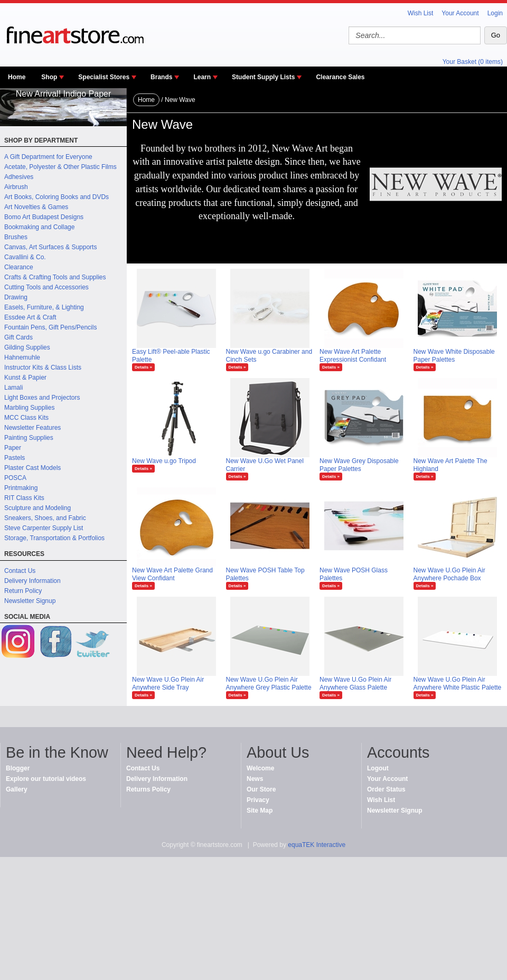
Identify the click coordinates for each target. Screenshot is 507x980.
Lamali (13, 388)
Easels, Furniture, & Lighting (44, 307)
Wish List (421, 13)
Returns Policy (148, 789)
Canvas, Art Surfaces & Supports (50, 247)
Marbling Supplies (29, 408)
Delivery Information (32, 581)
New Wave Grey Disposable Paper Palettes (359, 465)
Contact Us (20, 571)
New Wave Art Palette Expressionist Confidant (353, 356)
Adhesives (19, 177)
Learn (202, 77)
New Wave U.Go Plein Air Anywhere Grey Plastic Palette (269, 684)
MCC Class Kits (26, 418)
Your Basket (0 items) (473, 62)
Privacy (258, 800)
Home (17, 77)
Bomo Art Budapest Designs (44, 217)
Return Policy (23, 591)
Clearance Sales (340, 77)
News (255, 779)
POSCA (15, 478)
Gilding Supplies (27, 347)
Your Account (460, 13)
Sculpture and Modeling (37, 508)
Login (495, 13)
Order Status (386, 789)
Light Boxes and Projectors (42, 398)
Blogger (18, 768)
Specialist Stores (104, 77)
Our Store (261, 789)
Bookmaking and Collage (39, 227)
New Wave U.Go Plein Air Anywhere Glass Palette (355, 684)
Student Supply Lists (263, 77)
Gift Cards (18, 337)
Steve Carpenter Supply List (44, 528)
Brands (161, 77)
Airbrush (16, 187)
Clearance (19, 267)
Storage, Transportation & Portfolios (54, 538)
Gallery (17, 789)
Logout (378, 768)
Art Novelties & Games (36, 207)
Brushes (16, 237)
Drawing (16, 297)
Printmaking (21, 488)
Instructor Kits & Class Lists (43, 368)
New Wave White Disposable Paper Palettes (454, 356)
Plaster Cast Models (32, 468)
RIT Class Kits (24, 498)
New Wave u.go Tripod (164, 461)
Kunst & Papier (25, 378)
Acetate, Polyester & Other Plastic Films (60, 167)
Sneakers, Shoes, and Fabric (45, 518)
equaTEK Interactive (317, 845)
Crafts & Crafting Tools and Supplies (55, 277)
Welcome (260, 768)
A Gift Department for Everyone (48, 157)
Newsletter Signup (30, 601)
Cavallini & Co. (25, 257)
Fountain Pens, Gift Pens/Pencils (50, 327)
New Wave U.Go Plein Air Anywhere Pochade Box (449, 574)
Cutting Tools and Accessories (46, 287)
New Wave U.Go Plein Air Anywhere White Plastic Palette (458, 684)
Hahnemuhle (22, 357)
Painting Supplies (29, 438)
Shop (49, 77)
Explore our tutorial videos (46, 779)
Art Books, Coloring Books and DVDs (57, 197)
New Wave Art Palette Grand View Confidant (172, 574)
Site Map (260, 811)
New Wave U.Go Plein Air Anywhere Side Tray (168, 684)
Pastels (15, 458)
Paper (13, 448)
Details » (143, 367)
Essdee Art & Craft (30, 317)
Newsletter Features (32, 428)
